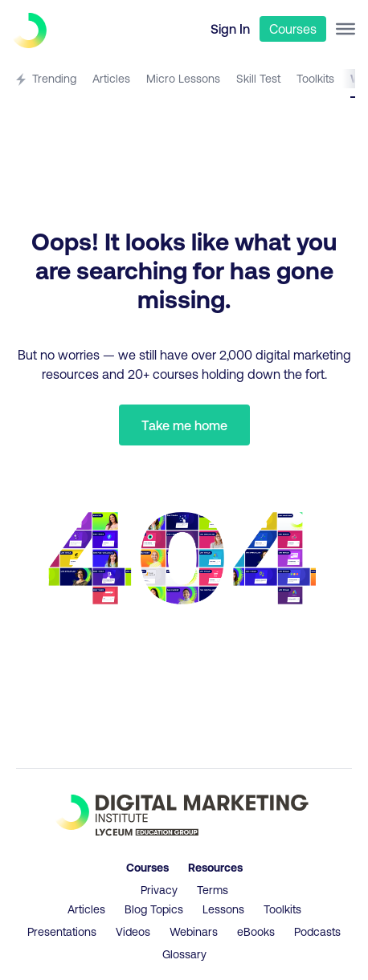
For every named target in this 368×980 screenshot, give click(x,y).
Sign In (230, 28)
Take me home (184, 425)
